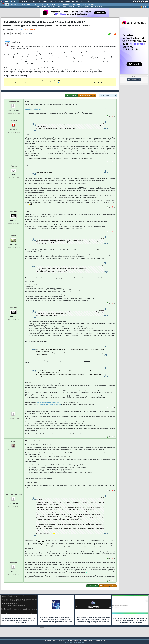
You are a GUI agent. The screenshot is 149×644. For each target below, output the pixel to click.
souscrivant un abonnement (49, 84)
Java (47, 4)
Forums (25, 2)
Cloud (28, 4)
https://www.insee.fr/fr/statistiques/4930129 (48, 406)
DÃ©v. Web (53, 4)
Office (78, 4)
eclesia (14, 239)
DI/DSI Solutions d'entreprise (17, 4)
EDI (59, 4)
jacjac (21, 31)
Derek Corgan (14, 105)
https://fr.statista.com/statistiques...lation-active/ (49, 408)
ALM (36, 4)
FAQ (40, 2)
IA (32, 4)
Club (87, 2)
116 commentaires (30, 31)
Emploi (67, 2)
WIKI (92, 7)
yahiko (14, 445)
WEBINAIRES (52, 7)
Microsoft (42, 4)
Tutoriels (33, 2)
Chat (51, 2)
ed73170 (14, 124)
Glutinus (14, 169)
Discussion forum (134, 80)
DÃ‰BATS (86, 7)
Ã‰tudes (75, 2)
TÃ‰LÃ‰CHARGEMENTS (69, 7)
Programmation (66, 4)
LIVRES (58, 7)
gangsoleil (14, 215)
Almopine (14, 566)
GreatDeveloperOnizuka (14, 498)
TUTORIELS (40, 7)
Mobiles (84, 4)
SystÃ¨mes (91, 4)
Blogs (45, 2)
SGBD (73, 4)
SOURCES (79, 7)
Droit (82, 2)
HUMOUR (102, 7)
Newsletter (59, 2)
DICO (96, 7)
